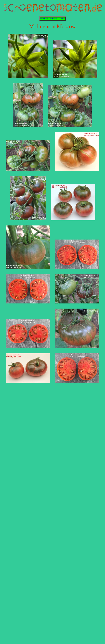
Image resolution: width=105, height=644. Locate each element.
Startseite (44, 19)
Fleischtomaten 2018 (57, 19)
